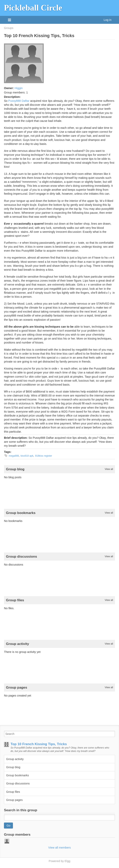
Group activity (15, 759)
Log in (108, 20)
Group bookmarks (17, 775)
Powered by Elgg (59, 861)
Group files (13, 792)
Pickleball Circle (33, 8)
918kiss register (44, 456)
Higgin (19, 88)
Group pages (14, 800)
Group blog (13, 767)
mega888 (14, 456)
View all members (59, 848)
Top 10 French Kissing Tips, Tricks (39, 744)
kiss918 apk (27, 456)
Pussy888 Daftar (19, 101)
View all (109, 469)
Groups (9, 28)
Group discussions (18, 783)
